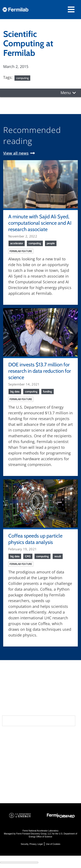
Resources (16, 770)
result (58, 556)
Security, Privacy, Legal (32, 844)
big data (15, 391)
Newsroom (15, 753)
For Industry (14, 784)
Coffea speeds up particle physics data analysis (35, 539)
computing (22, 78)
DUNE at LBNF (56, 744)
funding (48, 391)
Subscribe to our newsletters (39, 721)
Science (51, 736)
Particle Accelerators (54, 758)
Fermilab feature (21, 251)
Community (15, 745)
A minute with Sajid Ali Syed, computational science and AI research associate (40, 223)
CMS (28, 556)
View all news (16, 153)
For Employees (17, 778)
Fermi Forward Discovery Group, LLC (34, 834)
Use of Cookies (53, 844)
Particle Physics (57, 750)
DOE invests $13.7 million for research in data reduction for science (40, 371)
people (51, 243)
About (10, 736)
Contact (12, 762)
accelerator (17, 243)
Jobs (6, 789)
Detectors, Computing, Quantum (53, 773)
